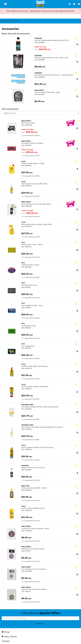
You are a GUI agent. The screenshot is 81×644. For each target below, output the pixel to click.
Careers (6, 641)
